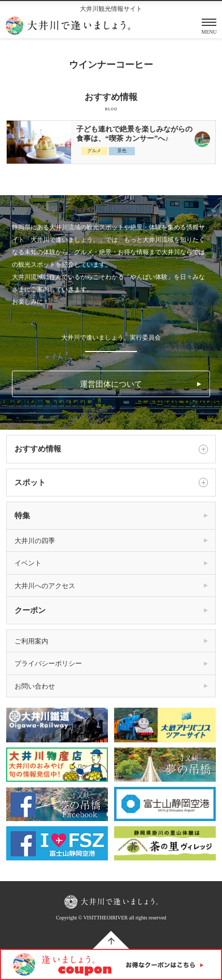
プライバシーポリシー (48, 663)
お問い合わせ (35, 686)
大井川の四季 (35, 541)
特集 (22, 516)
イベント (28, 563)
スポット (111, 482)
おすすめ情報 (111, 449)
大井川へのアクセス (45, 586)
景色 (122, 151)
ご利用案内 (31, 641)
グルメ (94, 151)
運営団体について (111, 384)
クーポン (30, 610)
